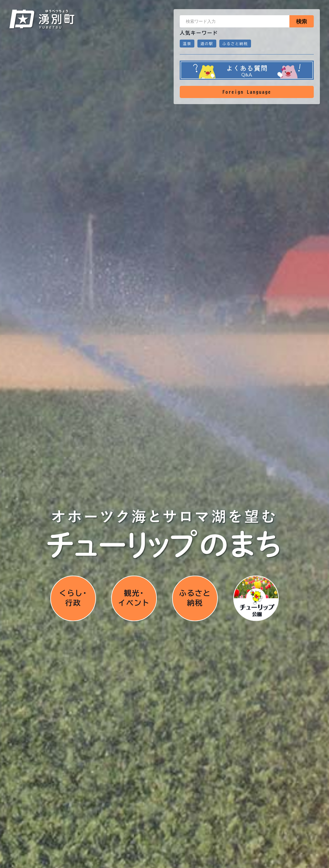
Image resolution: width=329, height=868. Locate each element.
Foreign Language (247, 92)
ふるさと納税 (235, 44)
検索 (302, 21)
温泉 (187, 44)
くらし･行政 (73, 598)
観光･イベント (134, 598)
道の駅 (207, 44)
